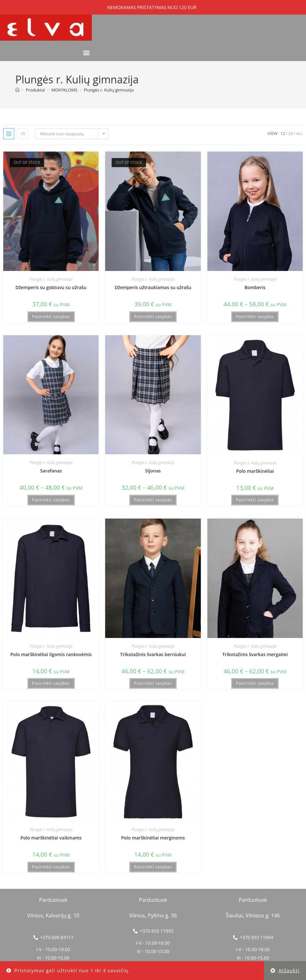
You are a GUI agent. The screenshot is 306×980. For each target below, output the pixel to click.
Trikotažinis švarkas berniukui (153, 654)
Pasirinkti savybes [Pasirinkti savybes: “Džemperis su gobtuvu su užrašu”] (51, 317)
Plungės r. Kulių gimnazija (109, 90)
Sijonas (153, 471)
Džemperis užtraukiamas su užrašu (153, 287)
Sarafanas (51, 471)
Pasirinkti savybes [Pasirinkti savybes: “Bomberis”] (255, 317)
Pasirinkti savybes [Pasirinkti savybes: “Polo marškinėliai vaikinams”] (51, 867)
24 (291, 134)
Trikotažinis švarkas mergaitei (255, 654)
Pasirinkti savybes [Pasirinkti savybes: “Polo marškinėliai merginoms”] (153, 867)
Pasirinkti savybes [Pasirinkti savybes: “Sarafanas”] (51, 500)
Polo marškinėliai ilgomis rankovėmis (51, 654)
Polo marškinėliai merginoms (153, 838)
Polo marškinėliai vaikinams (51, 838)
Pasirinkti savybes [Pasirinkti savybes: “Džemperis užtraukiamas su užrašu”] (153, 317)
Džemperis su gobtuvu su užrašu (51, 287)
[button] (86, 52)
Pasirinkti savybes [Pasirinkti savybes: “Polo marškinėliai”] (255, 500)
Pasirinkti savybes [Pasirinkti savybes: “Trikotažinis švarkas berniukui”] (153, 683)
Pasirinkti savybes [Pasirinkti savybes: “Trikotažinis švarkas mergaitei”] (255, 683)
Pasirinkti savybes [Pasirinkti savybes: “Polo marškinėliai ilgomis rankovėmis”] (51, 683)
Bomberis (255, 287)
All (300, 134)
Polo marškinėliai (255, 471)
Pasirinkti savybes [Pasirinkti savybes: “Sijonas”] (153, 500)
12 (283, 134)
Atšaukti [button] (289, 970)
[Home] (17, 90)
